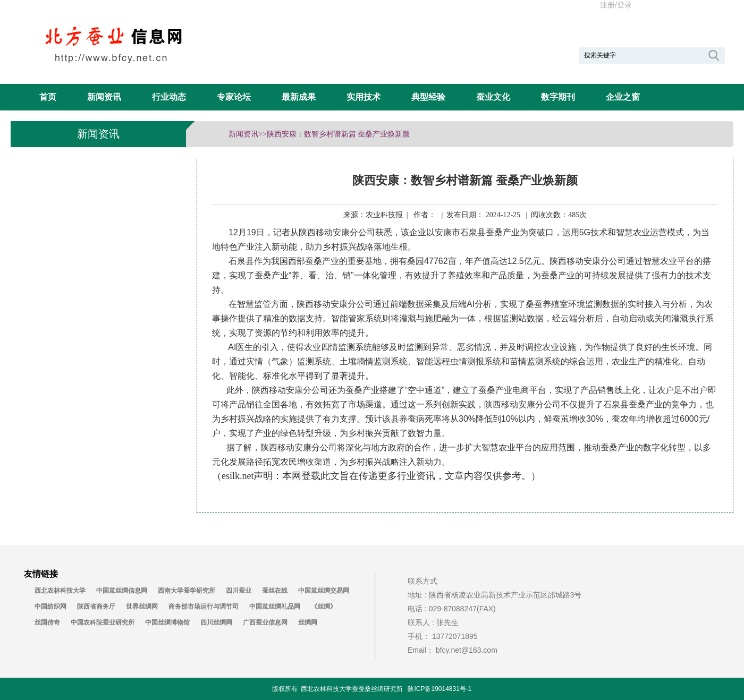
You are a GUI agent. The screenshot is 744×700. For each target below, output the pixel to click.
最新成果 (299, 97)
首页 (48, 97)
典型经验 (428, 97)
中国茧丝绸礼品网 (275, 607)
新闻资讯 (104, 97)
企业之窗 (623, 97)
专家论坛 (234, 97)
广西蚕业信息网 (265, 622)
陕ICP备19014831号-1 (439, 689)
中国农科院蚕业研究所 (103, 622)
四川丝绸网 (216, 622)
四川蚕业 (239, 591)
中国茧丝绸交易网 (324, 591)
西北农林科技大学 (60, 591)
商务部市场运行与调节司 (204, 607)
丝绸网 (308, 622)
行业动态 (169, 97)
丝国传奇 (47, 622)
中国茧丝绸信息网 (122, 591)
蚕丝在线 (275, 591)
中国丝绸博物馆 (167, 622)
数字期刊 (558, 97)
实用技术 (363, 97)
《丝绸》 (324, 607)
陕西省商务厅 (96, 607)
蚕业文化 (493, 97)
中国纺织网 (50, 607)
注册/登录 (616, 5)
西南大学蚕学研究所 (187, 591)
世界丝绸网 (142, 607)
